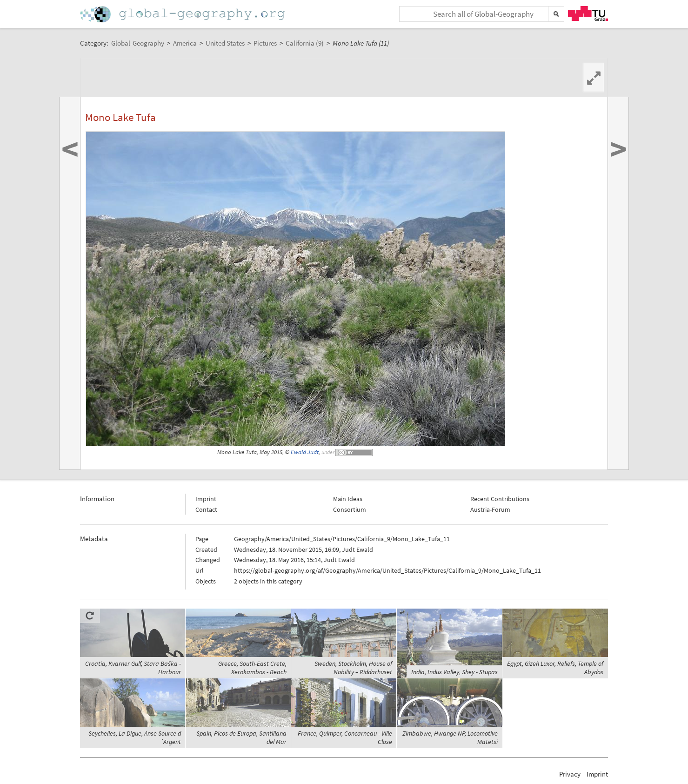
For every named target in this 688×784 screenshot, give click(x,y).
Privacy (570, 774)
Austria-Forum (490, 509)
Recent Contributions (500, 499)
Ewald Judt (305, 452)
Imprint (206, 499)
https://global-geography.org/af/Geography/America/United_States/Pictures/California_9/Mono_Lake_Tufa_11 (387, 570)
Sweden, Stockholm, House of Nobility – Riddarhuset (353, 668)
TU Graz (588, 13)
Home (183, 14)
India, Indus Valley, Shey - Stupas (454, 672)
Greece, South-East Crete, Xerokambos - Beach (252, 668)
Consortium (350, 509)
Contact (206, 509)
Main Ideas (348, 499)
